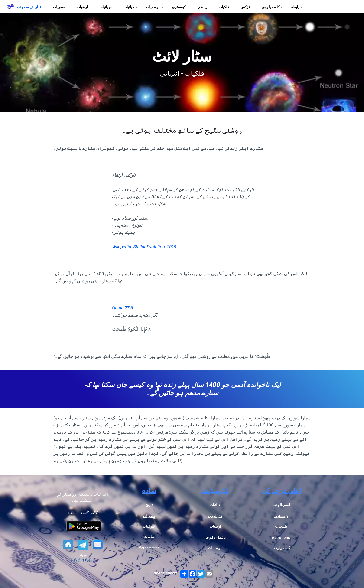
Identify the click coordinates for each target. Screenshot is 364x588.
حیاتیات (129, 7)
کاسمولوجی (271, 7)
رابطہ (295, 7)
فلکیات (224, 7)
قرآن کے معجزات (29, 7)
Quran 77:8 (122, 308)
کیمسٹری (179, 7)
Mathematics (149, 548)
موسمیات (153, 7)
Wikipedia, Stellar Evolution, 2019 (144, 247)
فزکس (245, 7)
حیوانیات (106, 7)
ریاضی (202, 7)
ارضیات (82, 7)
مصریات (59, 7)
